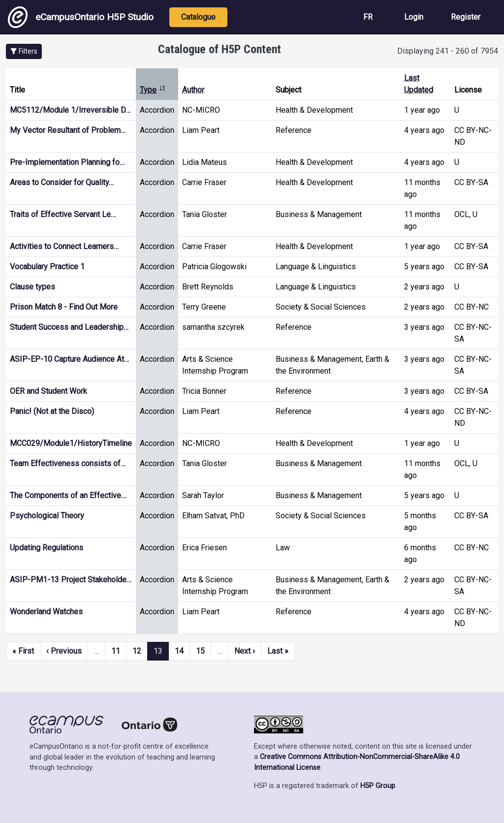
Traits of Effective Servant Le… (63, 214)
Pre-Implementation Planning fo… (67, 162)
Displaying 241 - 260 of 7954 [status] (448, 51)
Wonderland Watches (46, 612)
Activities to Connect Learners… (64, 246)
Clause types (32, 287)
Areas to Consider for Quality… (62, 182)
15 (200, 651)
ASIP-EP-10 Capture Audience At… (69, 359)
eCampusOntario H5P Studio (81, 17)
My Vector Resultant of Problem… (68, 130)
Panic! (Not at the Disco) (52, 411)
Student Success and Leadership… (69, 327)
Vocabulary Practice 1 (47, 267)
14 (179, 651)
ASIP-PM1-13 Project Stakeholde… (71, 580)
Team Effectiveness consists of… (68, 463)
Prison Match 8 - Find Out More (64, 307)
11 (116, 651)
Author (193, 90)
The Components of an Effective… (68, 495)
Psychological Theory (47, 516)
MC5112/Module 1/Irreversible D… (70, 110)
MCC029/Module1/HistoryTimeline (71, 443)
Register (466, 17)
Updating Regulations (47, 548)
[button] (24, 51)
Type (153, 90)
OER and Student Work (48, 391)
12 (137, 651)
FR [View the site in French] (368, 17)
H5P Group (378, 786)
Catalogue (198, 17)
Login (414, 17)
